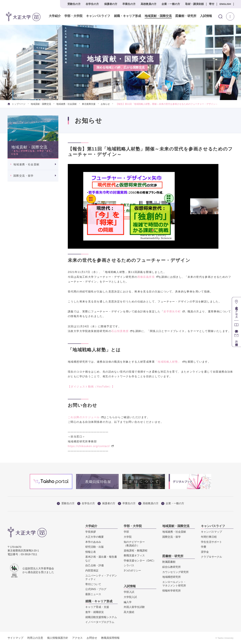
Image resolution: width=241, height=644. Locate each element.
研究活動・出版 (95, 547)
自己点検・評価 (95, 565)
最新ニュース (93, 594)
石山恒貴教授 (122, 331)
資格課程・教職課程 (136, 551)
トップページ (16, 104)
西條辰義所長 (148, 277)
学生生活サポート (211, 542)
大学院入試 (130, 597)
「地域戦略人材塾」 (170, 362)
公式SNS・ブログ (96, 589)
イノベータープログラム (100, 622)
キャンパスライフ (96, 16)
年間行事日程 (209, 537)
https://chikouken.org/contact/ (91, 446)
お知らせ (105, 104)
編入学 (128, 602)
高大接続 (129, 612)
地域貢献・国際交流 (156, 16)
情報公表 (91, 552)
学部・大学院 (71, 16)
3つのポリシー (132, 570)
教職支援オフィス (134, 555)
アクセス (77, 638)
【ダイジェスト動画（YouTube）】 (91, 387)
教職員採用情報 (110, 638)
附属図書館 (169, 562)
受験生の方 (74, 4)
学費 (204, 547)
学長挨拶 (91, 532)
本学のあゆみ (93, 542)
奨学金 (205, 552)
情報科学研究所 (172, 591)
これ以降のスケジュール (86, 417)
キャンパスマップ (211, 532)
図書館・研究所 (184, 16)
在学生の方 (92, 4)
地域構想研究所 (172, 577)
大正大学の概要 (95, 537)
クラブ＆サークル (211, 557)
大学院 (128, 537)
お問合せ (92, 638)
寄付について (93, 584)
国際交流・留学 (24, 176)
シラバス (129, 565)
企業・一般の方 (171, 4)
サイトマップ (15, 638)
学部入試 (129, 592)
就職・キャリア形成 (125, 16)
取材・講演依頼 (194, 4)
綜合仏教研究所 (172, 567)
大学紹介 (53, 16)
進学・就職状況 (95, 612)
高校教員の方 (149, 4)
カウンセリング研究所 (175, 572)
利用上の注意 (35, 638)
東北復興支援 (89, 104)
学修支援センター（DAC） (140, 560)
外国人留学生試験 (134, 607)
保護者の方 (111, 4)
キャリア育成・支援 (97, 607)
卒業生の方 (129, 4)
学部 (126, 532)
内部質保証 (92, 570)
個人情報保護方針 (58, 638)
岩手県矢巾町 (174, 311)
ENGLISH (225, 4)
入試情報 (204, 16)
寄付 (212, 4)
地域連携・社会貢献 (66, 104)
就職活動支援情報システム (101, 617)
